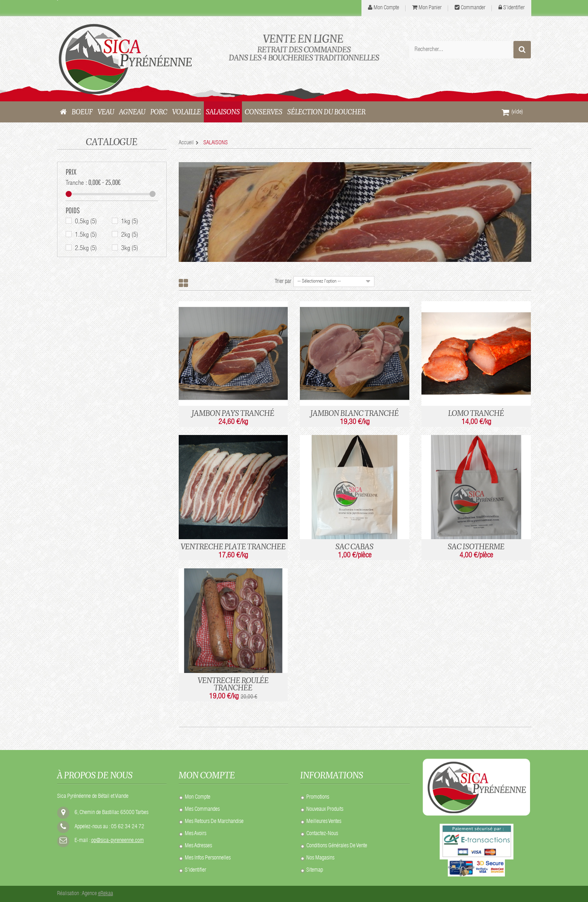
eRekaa (106, 894)
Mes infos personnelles (208, 858)
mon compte (386, 8)
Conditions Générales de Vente (337, 846)
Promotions (318, 797)
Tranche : (76, 184)
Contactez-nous (322, 834)
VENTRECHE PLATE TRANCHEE (233, 546)
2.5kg (86, 249)
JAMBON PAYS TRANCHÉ (233, 413)
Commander (473, 8)
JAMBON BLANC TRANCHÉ (355, 413)
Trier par (283, 282)
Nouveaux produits (325, 810)
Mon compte (198, 797)
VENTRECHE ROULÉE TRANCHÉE (233, 684)
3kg (130, 249)
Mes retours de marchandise (214, 822)
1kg (130, 223)
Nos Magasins (320, 858)
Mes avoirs (196, 834)
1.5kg (86, 236)
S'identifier (514, 8)
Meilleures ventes (324, 822)
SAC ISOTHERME (476, 546)
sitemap (315, 870)
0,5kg (86, 223)
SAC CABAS (355, 546)
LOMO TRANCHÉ (476, 413)
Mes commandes (202, 810)
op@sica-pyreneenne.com (118, 841)
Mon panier (430, 8)
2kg (130, 236)
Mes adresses (198, 846)
